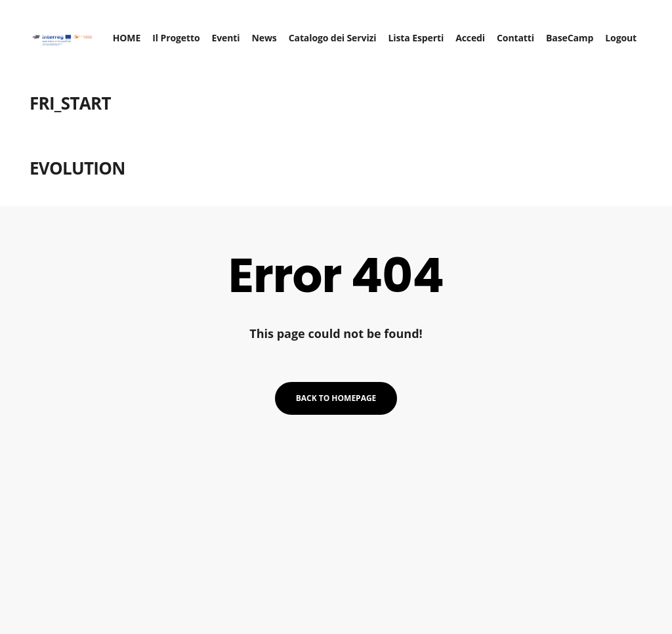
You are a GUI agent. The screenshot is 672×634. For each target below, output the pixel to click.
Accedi (477, 32)
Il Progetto (182, 32)
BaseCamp (576, 32)
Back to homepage (336, 398)
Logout (627, 32)
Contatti (522, 32)
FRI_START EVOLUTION (71, 130)
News (270, 32)
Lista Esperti (422, 32)
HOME (134, 32)
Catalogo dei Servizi (339, 32)
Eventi (232, 32)
